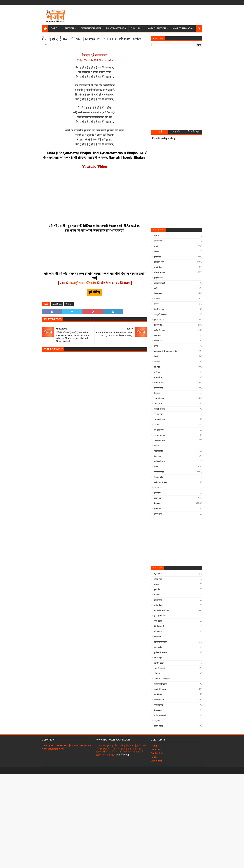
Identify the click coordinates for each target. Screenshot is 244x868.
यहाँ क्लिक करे (123, 755)
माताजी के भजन (57, 304)
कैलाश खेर (157, 595)
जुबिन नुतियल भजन (160, 616)
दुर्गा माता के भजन (159, 320)
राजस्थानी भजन (159, 399)
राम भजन (157, 425)
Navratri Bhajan (183, 28)
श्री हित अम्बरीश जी (160, 716)
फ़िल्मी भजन (158, 514)
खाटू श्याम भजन (159, 262)
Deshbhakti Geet (91, 28)
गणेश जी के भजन (159, 273)
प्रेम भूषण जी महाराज (161, 642)
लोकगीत (156, 446)
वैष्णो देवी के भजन (160, 462)
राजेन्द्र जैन (157, 674)
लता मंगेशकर (158, 694)
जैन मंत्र (156, 304)
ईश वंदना (157, 252)
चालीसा (156, 288)
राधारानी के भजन (159, 409)
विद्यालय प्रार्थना (158, 451)
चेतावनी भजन (158, 294)
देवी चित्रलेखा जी (159, 626)
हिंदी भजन (157, 503)
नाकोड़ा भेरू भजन (160, 330)
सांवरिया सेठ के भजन (160, 483)
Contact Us (157, 753)
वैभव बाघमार (158, 710)
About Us (156, 750)
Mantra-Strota (116, 28)
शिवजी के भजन (159, 472)
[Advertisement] (145, 15)
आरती (156, 246)
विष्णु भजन (157, 456)
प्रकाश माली (157, 637)
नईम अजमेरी (158, 632)
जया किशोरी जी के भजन (161, 611)
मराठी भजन (158, 372)
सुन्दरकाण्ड (157, 493)
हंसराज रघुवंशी (158, 726)
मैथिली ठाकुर (158, 658)
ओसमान (156, 584)
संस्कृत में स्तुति (158, 477)
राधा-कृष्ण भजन (159, 404)
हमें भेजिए (95, 292)
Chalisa (136, 28)
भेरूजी (156, 357)
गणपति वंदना (158, 267)
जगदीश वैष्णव (158, 605)
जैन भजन (157, 299)
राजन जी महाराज (159, 668)
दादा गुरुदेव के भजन (160, 315)
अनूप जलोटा (158, 574)
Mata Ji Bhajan (157, 28)
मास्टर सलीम (158, 647)
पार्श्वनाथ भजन (158, 341)
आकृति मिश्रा (158, 579)
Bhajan (69, 28)
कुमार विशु (157, 590)
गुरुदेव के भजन (158, 278)
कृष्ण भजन (157, 257)
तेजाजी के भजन (159, 309)
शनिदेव (156, 467)
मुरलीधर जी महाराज (160, 653)
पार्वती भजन (158, 336)
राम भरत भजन (159, 430)
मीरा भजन (157, 393)
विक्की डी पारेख (159, 700)
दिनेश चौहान (158, 621)
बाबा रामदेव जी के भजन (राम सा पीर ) (166, 351)
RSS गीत (157, 236)
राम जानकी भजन (159, 419)
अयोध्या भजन (158, 241)
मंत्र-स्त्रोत (157, 367)
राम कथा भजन (158, 414)
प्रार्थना (156, 346)
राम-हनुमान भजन (160, 440)
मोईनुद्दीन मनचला (159, 663)
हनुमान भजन (158, 498)
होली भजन (157, 509)
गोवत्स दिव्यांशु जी (159, 283)
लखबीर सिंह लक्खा (160, 689)
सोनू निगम (157, 721)
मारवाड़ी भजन (158, 388)
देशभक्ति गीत (158, 325)
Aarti (54, 28)
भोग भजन (157, 362)
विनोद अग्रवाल (158, 705)
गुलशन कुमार (158, 600)
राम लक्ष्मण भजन (159, 435)
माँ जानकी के (158, 378)
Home (154, 746)
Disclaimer (157, 761)
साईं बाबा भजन (158, 488)
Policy (154, 757)
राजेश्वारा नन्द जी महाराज (162, 679)
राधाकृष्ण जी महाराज (160, 684)
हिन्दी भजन (69, 304)
